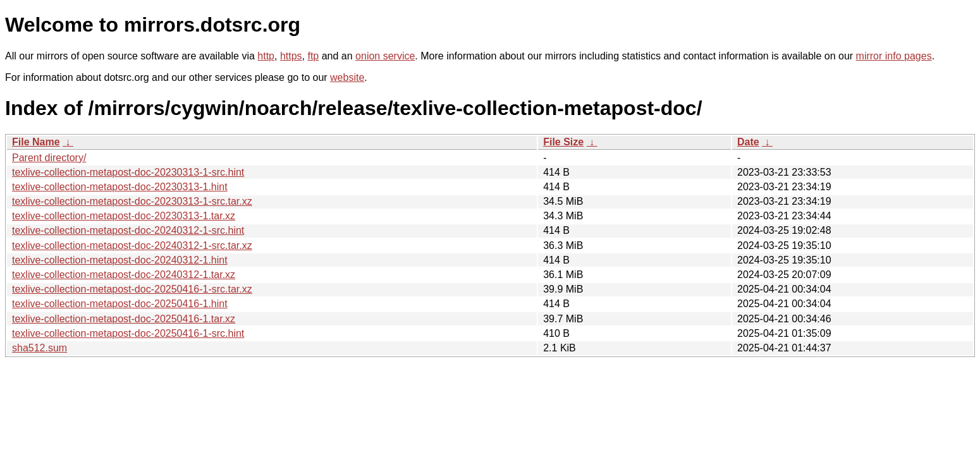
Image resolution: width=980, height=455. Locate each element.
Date (748, 142)
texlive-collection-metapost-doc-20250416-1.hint (120, 304)
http (266, 56)
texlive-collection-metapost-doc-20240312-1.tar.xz (124, 275)
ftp (313, 56)
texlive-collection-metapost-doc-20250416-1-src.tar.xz (132, 289)
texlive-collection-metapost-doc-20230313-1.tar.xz (124, 216)
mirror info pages (894, 56)
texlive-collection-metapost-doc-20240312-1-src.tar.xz (132, 246)
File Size (563, 142)
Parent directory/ (49, 158)
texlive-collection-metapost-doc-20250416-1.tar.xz (124, 319)
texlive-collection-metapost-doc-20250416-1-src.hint (128, 333)
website (347, 77)
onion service (385, 56)
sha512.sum (40, 348)
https (291, 56)
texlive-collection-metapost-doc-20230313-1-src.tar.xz (132, 201)
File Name (36, 142)
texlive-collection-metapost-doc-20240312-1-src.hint (128, 230)
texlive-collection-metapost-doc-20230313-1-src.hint (128, 172)
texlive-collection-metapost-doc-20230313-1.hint (120, 187)
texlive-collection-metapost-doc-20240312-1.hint (120, 260)
